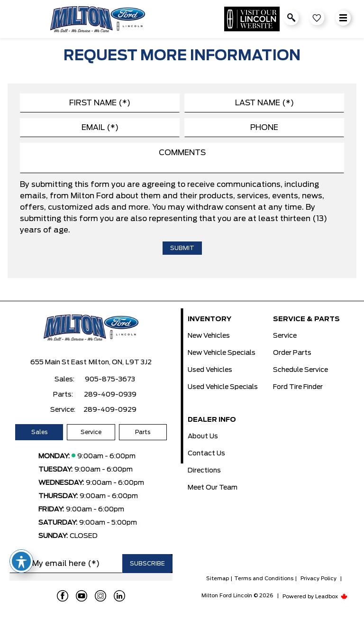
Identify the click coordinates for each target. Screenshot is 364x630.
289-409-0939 (110, 395)
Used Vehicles (210, 370)
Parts (143, 432)
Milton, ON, (106, 362)
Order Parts (292, 353)
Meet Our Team (213, 488)
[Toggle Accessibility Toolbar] (21, 561)
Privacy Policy (318, 579)
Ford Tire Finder (298, 387)
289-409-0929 (110, 410)
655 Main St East (59, 362)
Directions (204, 471)
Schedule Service (300, 370)
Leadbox (332, 597)
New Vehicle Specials (222, 353)
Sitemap (218, 579)
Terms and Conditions (264, 579)
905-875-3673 (110, 380)
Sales (39, 432)
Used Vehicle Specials (223, 387)
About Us (203, 436)
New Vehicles (209, 336)
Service (91, 432)
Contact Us (206, 454)
